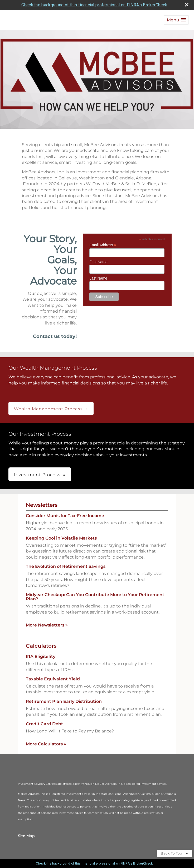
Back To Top (174, 853)
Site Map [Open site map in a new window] (26, 836)
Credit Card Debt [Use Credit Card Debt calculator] (44, 724)
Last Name (98, 278)
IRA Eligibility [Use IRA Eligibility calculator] (41, 656)
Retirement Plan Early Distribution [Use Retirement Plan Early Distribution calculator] (64, 701)
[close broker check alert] (187, 5)
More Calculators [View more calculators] (46, 744)
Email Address (103, 245)
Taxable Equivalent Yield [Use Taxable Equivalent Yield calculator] (53, 679)
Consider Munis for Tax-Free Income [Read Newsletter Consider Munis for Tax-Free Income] (65, 516)
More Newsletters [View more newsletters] (47, 625)
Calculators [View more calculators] (41, 646)
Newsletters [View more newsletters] (42, 505)
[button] (176, 20)
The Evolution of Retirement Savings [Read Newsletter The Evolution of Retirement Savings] (66, 566)
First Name (98, 262)
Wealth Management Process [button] (48, 409)
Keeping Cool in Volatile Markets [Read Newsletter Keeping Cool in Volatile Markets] (61, 538)
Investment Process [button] (37, 475)
